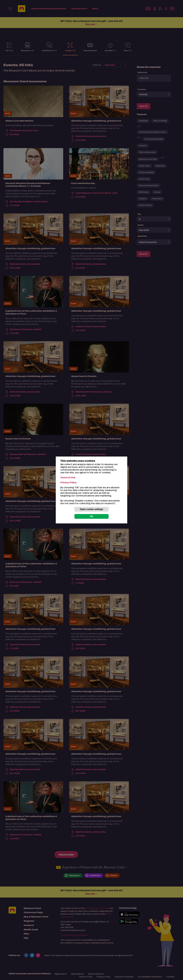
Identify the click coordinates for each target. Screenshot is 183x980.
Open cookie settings (91, 509)
